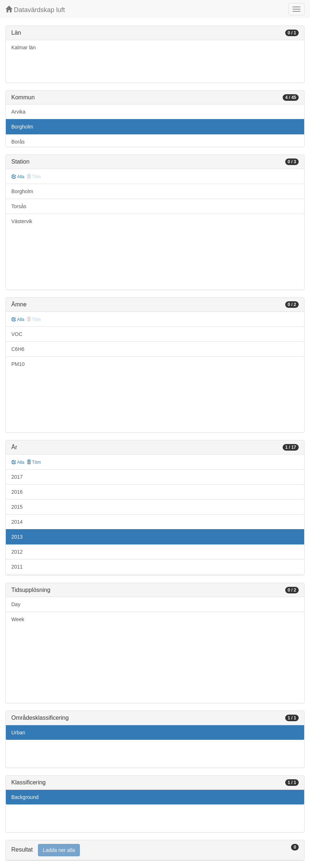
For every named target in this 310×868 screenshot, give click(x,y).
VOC (17, 334)
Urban (18, 733)
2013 (17, 537)
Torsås (19, 206)
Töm (34, 462)
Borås (18, 142)
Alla (18, 177)
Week (18, 619)
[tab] (155, 850)
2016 (17, 492)
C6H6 (18, 349)
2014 (17, 522)
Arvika (18, 112)
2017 (17, 477)
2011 (17, 567)
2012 (17, 552)
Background (25, 797)
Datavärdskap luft (35, 10)
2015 (17, 507)
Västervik (22, 221)
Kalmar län (24, 47)
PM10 (18, 364)
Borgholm (22, 127)
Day (16, 604)
